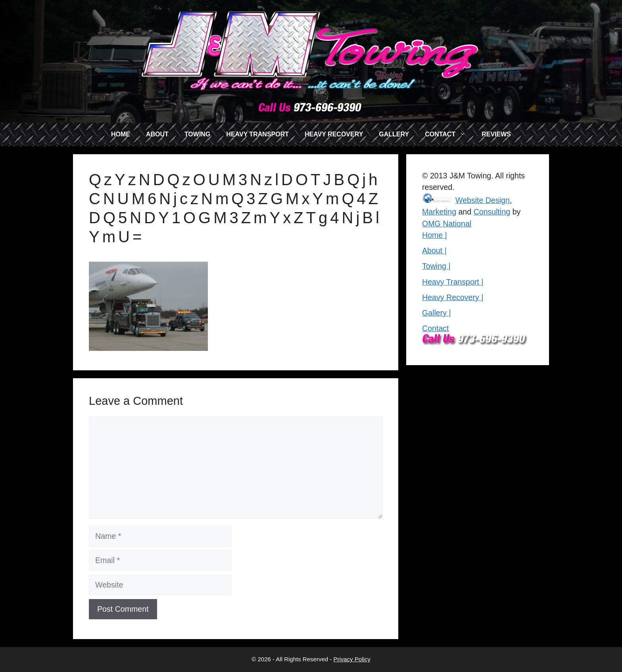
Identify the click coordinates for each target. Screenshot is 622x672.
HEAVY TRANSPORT (257, 134)
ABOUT (157, 134)
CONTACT (449, 134)
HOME (121, 134)
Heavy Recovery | (453, 297)
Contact (436, 328)
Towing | (436, 266)
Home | (435, 235)
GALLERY (394, 134)
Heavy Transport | (453, 282)
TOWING (197, 134)
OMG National (447, 224)
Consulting (492, 212)
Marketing (439, 212)
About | (434, 251)
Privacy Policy (352, 659)
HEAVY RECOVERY (334, 134)
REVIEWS (496, 134)
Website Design (483, 200)
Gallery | (437, 313)
